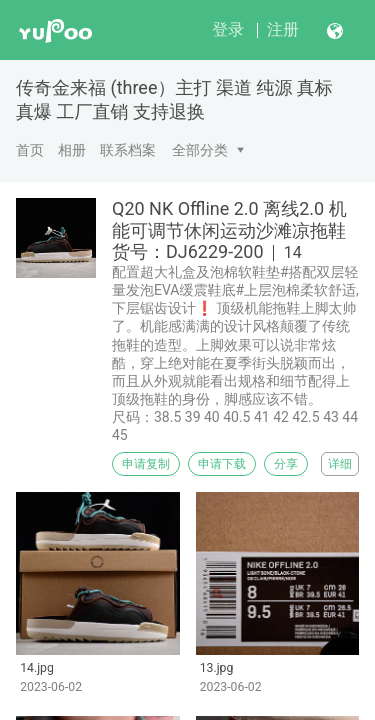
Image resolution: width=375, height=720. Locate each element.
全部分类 (200, 150)
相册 (72, 150)
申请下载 (222, 464)
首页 (30, 150)
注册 (283, 29)
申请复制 (146, 464)
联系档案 (128, 150)
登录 (228, 29)
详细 (340, 464)
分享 (286, 464)
